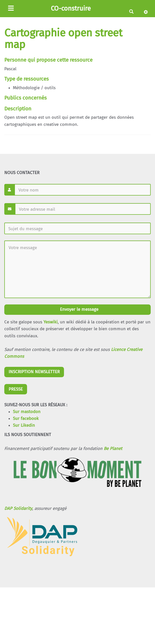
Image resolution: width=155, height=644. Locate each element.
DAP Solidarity (18, 508)
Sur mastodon (27, 412)
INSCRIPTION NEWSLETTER (34, 372)
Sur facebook (26, 419)
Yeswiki (51, 322)
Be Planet (113, 449)
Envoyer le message (79, 309)
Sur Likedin (24, 425)
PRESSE (16, 389)
